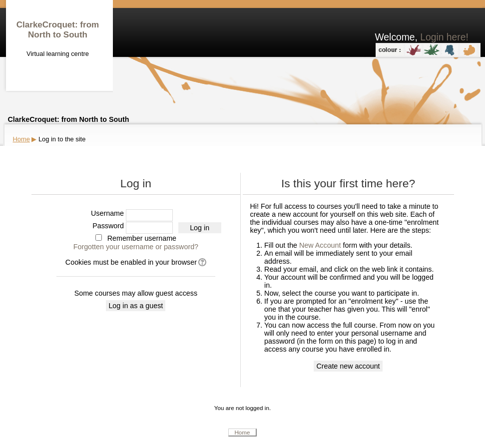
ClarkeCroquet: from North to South (58, 30)
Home (21, 139)
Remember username (142, 238)
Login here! (444, 37)
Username (107, 213)
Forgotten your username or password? (136, 247)
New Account (320, 245)
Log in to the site (62, 139)
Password (108, 226)
